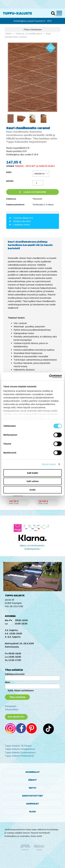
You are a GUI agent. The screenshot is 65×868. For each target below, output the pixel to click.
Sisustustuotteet (33, 796)
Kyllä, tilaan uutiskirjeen (21, 690)
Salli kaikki (32, 473)
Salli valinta (32, 481)
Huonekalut (33, 772)
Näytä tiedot (49, 464)
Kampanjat (33, 804)
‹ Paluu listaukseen (32, 29)
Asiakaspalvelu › (32, 549)
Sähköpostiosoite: (15, 674)
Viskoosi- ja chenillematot (29, 34)
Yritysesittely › (12, 709)
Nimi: (8, 682)
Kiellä (32, 490)
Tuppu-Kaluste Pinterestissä (19, 756)
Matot (9, 34)
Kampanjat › (11, 706)
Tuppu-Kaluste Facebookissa (20, 752)
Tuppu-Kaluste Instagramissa (20, 749)
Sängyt (32, 780)
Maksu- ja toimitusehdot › (32, 546)
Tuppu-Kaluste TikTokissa (18, 746)
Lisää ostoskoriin (33, 192)
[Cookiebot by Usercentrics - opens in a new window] (49, 376)
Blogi (32, 812)
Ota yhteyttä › (16, 717)
